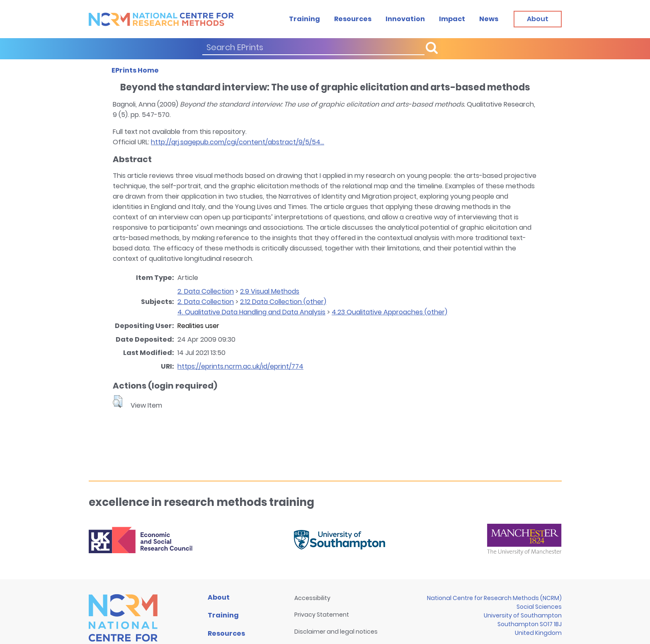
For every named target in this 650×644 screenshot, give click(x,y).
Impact (452, 19)
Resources (353, 19)
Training (304, 19)
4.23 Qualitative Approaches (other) (389, 312)
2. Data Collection (206, 291)
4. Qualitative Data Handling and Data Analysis (251, 312)
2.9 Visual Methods (270, 291)
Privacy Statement (322, 615)
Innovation (405, 19)
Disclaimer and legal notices (336, 632)
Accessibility (312, 598)
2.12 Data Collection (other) (283, 302)
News (489, 19)
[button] (118, 401)
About (219, 597)
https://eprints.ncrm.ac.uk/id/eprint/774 (240, 366)
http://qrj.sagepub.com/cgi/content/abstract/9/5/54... (238, 142)
